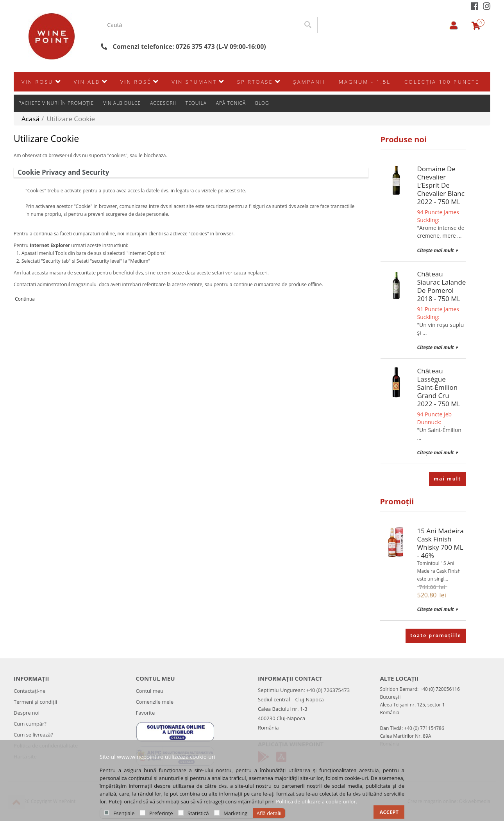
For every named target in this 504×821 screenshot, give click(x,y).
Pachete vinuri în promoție (56, 80)
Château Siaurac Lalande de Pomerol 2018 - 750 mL (442, 286)
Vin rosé (136, 99)
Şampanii (309, 99)
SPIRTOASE (255, 99)
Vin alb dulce (122, 80)
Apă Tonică (231, 80)
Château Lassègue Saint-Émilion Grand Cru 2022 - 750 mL (439, 387)
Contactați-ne (29, 691)
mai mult (447, 479)
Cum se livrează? (33, 735)
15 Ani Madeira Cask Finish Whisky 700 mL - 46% (441, 543)
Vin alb (87, 99)
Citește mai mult (437, 250)
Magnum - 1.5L (365, 99)
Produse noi (404, 139)
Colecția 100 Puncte (442, 99)
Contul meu (150, 691)
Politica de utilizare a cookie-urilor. (316, 801)
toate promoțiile (436, 635)
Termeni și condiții (35, 702)
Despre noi (27, 713)
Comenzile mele (155, 702)
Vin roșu (38, 99)
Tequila (196, 80)
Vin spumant (194, 99)
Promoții (397, 501)
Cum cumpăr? (30, 724)
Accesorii (163, 80)
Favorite (146, 713)
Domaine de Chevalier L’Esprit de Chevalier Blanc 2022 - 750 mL (441, 185)
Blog (262, 80)
